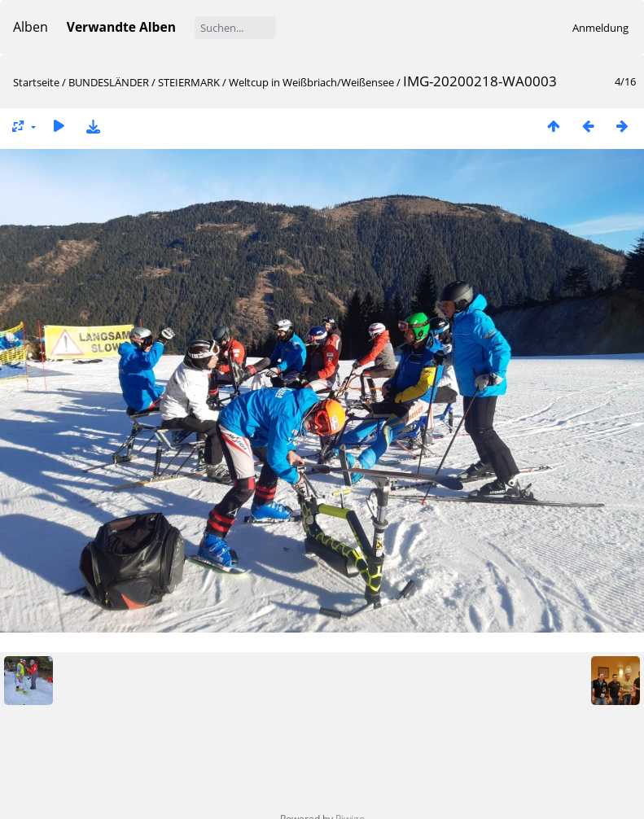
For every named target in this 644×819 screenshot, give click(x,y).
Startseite (36, 82)
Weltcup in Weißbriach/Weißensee (311, 82)
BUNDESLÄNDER (109, 82)
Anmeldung (600, 28)
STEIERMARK (189, 82)
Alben (31, 27)
